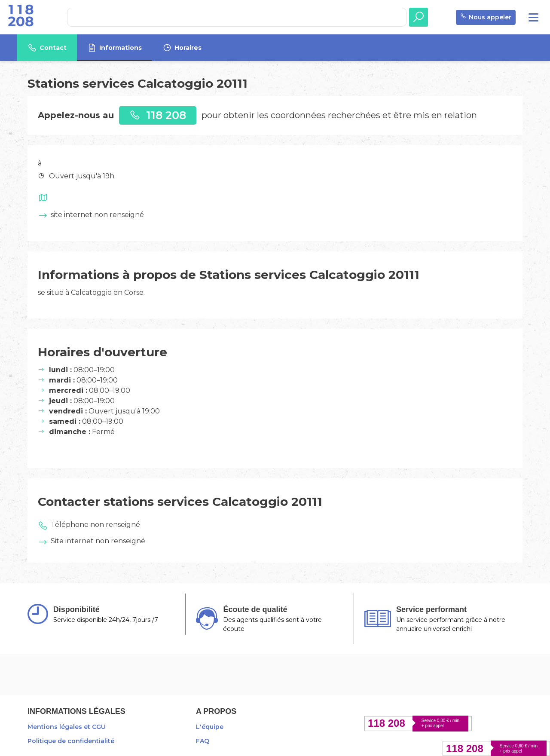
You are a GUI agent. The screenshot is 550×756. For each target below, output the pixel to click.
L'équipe (210, 727)
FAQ (203, 741)
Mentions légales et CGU (67, 727)
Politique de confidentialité (71, 741)
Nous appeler (486, 17)
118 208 (158, 115)
